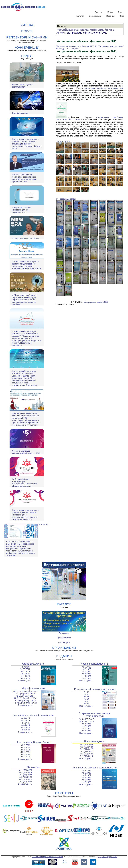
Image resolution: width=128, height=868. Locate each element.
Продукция (64, 633)
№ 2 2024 (86, 678)
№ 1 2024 (86, 780)
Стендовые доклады (66, 199)
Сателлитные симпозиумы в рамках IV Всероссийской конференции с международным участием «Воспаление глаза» (25, 515)
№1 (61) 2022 (86, 749)
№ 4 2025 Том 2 (86, 719)
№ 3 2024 (25, 678)
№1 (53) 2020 (86, 754)
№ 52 (86, 704)
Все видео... (44, 524)
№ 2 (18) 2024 (25, 772)
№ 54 (86, 699)
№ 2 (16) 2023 (25, 777)
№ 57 (86, 692)
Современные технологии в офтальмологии (95, 715)
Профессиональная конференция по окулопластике (21, 210)
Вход (122, 16)
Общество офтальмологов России (72, 46)
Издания (111, 16)
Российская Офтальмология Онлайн (48, 857)
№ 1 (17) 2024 (25, 775)
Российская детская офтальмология (33, 715)
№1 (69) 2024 (86, 745)
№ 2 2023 (86, 782)
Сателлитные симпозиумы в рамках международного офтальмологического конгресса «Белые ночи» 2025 (26, 265)
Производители (64, 638)
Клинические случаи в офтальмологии (23, 86)
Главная (99, 12)
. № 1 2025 (25, 750)
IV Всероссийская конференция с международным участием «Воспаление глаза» (25, 483)
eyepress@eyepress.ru (108, 857)
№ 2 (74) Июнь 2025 (25, 694)
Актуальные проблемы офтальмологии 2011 (82, 33)
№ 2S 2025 (25, 669)
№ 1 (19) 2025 (25, 770)
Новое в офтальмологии (95, 664)
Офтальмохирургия (33, 664)
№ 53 (86, 701)
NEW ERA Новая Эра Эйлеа (25, 238)
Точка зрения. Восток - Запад (33, 742)
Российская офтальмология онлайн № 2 (85, 30)
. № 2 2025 (25, 747)
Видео (121, 12)
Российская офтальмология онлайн (95, 689)
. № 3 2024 (25, 754)
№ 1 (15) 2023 (25, 779)
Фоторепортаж (63, 141)
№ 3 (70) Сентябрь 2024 (25, 703)
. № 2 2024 (25, 757)
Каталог (80, 16)
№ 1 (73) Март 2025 (25, 696)
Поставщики (64, 642)
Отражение (33, 767)
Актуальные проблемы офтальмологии (104, 88)
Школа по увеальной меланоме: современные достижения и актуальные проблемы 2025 (24, 178)
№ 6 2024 (86, 731)
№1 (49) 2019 (86, 756)
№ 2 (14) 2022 (25, 782)
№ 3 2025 (25, 667)
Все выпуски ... (25, 681)
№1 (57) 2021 (86, 751)
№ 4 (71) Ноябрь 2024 (25, 701)
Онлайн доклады (20, 113)
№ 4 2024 (25, 676)
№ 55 (86, 697)
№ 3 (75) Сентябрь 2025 (25, 691)
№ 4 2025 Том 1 (86, 721)
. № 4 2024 (25, 752)
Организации (95, 16)
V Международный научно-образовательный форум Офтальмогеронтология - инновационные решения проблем (25, 300)
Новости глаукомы (95, 741)
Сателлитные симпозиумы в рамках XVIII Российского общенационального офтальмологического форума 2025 (27, 144)
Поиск (110, 12)
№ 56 (86, 694)
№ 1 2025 (25, 674)
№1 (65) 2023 (86, 747)
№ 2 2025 (25, 671)
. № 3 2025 (25, 745)
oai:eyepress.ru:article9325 (96, 302)
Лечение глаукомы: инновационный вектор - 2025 (26, 452)
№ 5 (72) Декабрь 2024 (25, 698)
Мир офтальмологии (33, 688)
